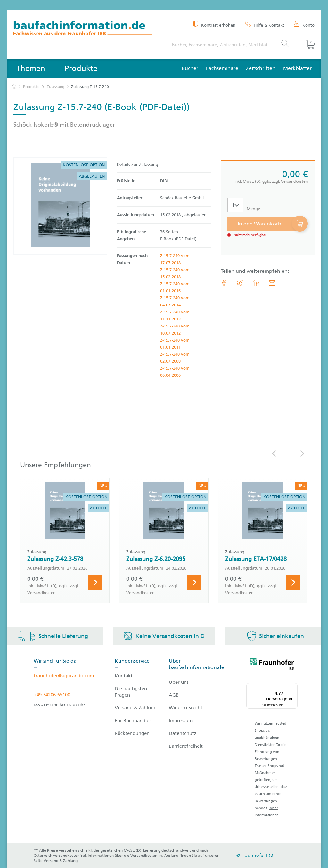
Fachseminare (222, 68)
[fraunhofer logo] (272, 665)
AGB (174, 695)
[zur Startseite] (14, 87)
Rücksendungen (132, 733)
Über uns (179, 682)
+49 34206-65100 (52, 695)
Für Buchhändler (133, 721)
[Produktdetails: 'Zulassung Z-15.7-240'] (61, 206)
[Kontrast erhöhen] (214, 24)
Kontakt (124, 676)
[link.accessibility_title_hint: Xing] (240, 283)
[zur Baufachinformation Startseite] (86, 29)
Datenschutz (183, 733)
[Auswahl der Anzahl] (235, 205)
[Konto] (304, 25)
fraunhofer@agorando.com (64, 676)
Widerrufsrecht (186, 708)
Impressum (181, 721)
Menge (253, 209)
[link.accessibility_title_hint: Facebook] (224, 283)
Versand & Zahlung (136, 708)
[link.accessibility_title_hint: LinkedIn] (256, 283)
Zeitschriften (261, 68)
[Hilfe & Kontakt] (265, 25)
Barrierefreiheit (186, 746)
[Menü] (294, 687)
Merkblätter (297, 68)
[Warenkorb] (307, 44)
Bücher (190, 68)
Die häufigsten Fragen (131, 692)
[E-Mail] (272, 283)
